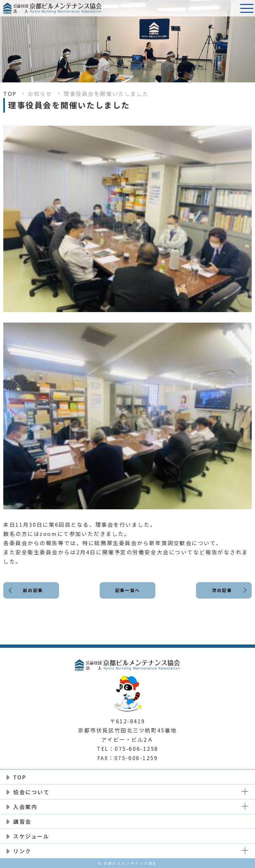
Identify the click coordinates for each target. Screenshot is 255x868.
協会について (31, 792)
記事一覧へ (128, 591)
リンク (22, 851)
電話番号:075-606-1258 (230, 8)
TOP (10, 94)
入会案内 (25, 807)
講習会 (22, 821)
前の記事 (33, 591)
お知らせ (40, 94)
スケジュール (31, 836)
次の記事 (221, 591)
